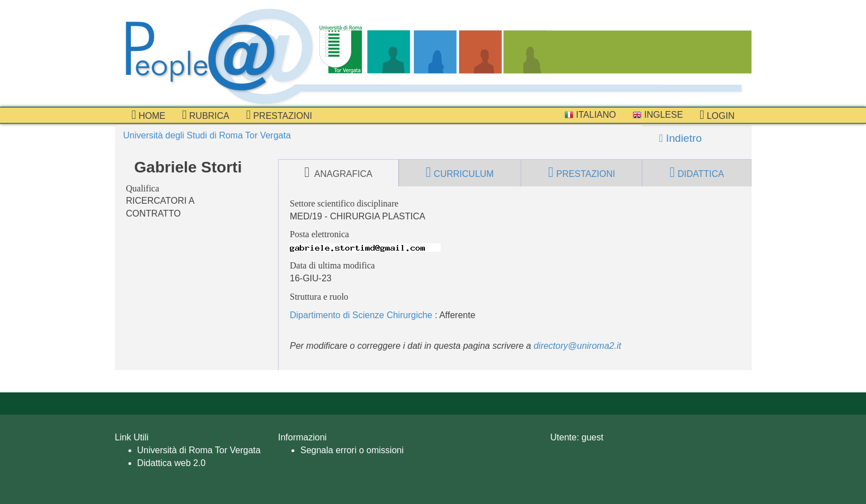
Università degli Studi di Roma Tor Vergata (207, 135)
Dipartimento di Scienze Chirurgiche (361, 315)
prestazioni (279, 115)
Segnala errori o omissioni (352, 450)
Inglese (658, 115)
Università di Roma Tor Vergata (199, 450)
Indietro (681, 138)
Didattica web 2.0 (172, 463)
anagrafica (338, 172)
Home (149, 115)
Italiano (590, 115)
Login (717, 115)
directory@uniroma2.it (578, 346)
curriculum (460, 172)
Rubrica (206, 115)
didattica (697, 172)
